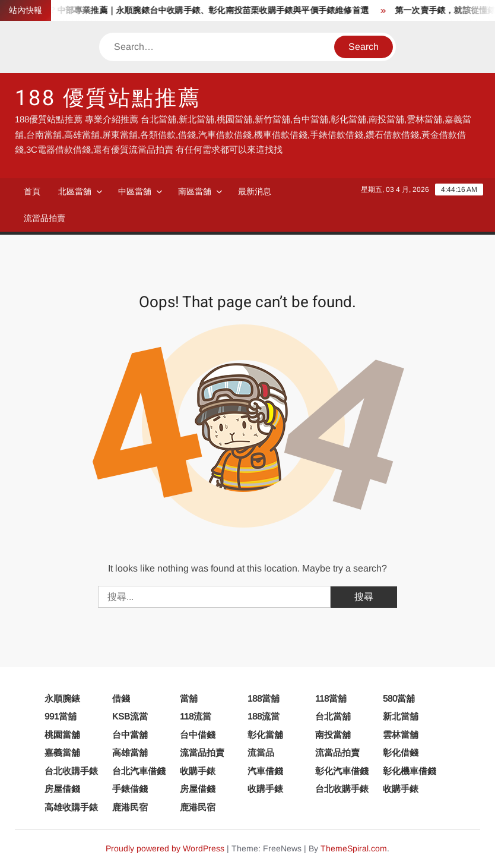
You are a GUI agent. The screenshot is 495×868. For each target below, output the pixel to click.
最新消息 (255, 191)
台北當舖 (333, 716)
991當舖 (61, 716)
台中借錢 (198, 735)
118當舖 (331, 698)
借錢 (121, 698)
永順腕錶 (62, 698)
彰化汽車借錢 (342, 771)
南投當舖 (333, 735)
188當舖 (264, 698)
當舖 (189, 698)
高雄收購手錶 (71, 807)
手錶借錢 (130, 789)
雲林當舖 (401, 735)
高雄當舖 (130, 752)
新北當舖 (401, 716)
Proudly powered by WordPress (165, 848)
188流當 (264, 716)
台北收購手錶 (71, 771)
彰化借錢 (401, 752)
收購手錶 (198, 771)
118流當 (196, 716)
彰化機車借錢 (410, 771)
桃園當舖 (62, 735)
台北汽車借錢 (139, 771)
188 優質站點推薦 (108, 98)
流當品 (261, 752)
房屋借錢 (62, 789)
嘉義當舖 (62, 752)
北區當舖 (75, 191)
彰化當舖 (265, 735)
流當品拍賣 (45, 218)
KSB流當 (130, 716)
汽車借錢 (265, 771)
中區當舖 (135, 191)
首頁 (32, 191)
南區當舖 (195, 191)
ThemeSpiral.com (354, 848)
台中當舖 (130, 735)
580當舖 (399, 698)
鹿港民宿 (130, 807)
